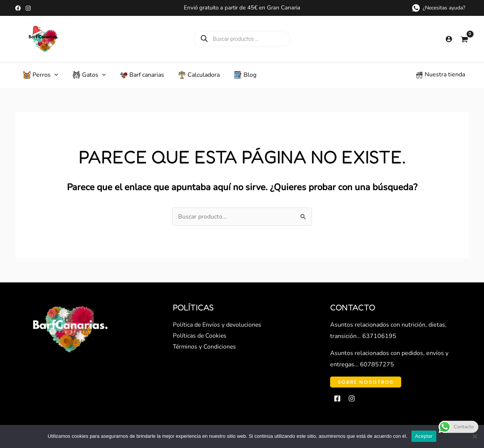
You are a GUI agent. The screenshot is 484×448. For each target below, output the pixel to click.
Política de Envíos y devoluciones (218, 329)
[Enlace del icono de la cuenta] (449, 39)
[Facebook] (18, 8)
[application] (52, 77)
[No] (475, 436)
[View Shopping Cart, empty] (464, 39)
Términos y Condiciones (205, 352)
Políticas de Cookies (200, 341)
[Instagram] (28, 8)
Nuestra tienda (445, 77)
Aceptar (424, 436)
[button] (366, 387)
